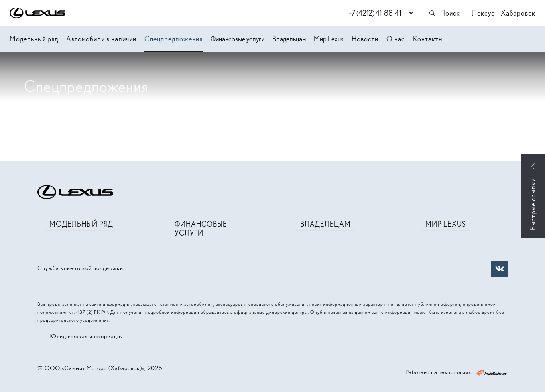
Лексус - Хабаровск (504, 13)
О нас (396, 39)
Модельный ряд (34, 39)
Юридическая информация (86, 336)
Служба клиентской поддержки (80, 268)
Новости (365, 39)
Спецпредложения (173, 39)
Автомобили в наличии (101, 39)
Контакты (428, 39)
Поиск (444, 13)
